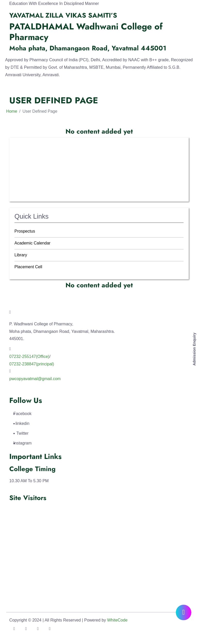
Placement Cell (28, 267)
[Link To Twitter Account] (26, 629)
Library (21, 255)
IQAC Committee (30, 158)
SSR (19, 193)
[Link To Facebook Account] (14, 629)
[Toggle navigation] (10, 90)
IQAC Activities (28, 169)
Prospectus (25, 231)
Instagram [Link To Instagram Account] (22, 443)
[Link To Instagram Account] (50, 629)
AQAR (20, 181)
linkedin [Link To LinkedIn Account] (22, 423)
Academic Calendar (32, 243)
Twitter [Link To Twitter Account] (22, 433)
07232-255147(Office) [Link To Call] (29, 356)
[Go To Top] (184, 630)
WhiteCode (117, 620)
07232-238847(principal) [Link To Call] (32, 364)
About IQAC (25, 146)
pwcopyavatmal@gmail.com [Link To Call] (35, 379)
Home (12, 111)
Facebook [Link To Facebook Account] (22, 414)
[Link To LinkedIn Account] (38, 629)
